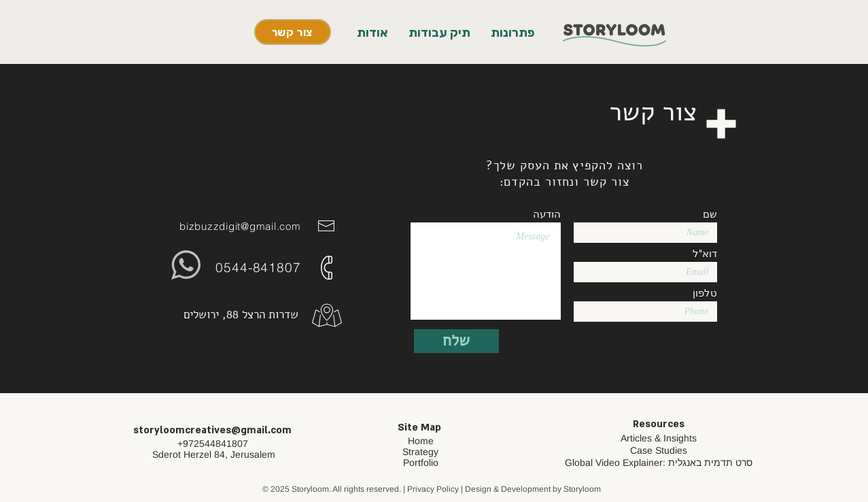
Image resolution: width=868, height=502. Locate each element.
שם (710, 214)
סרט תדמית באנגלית (710, 463)
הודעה (547, 214)
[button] (513, 33)
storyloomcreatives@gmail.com (212, 430)
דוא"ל (705, 253)
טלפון (705, 293)
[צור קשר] (293, 32)
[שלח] (456, 341)
